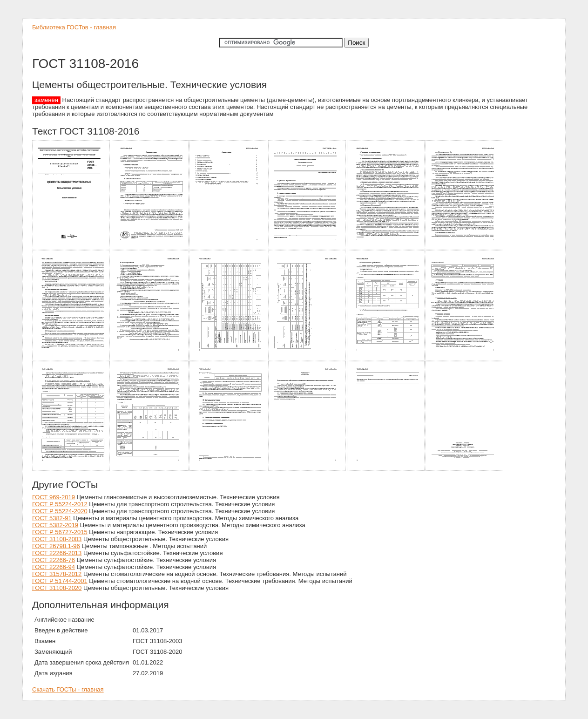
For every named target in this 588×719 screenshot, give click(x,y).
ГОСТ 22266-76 (54, 560)
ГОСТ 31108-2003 (57, 539)
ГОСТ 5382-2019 (55, 525)
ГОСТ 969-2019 (54, 497)
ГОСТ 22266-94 (54, 567)
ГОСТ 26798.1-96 (56, 546)
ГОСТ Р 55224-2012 (60, 504)
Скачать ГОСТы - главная (68, 689)
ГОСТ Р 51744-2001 (60, 581)
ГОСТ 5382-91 (52, 518)
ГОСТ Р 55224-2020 (60, 511)
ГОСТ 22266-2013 (57, 553)
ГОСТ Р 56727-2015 (60, 532)
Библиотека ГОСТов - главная (74, 27)
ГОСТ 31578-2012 (57, 574)
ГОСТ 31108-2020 (57, 588)
